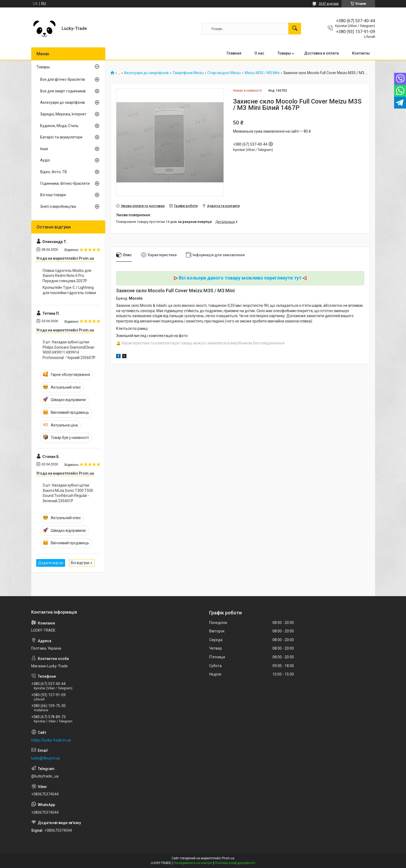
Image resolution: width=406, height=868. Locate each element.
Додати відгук (51, 563)
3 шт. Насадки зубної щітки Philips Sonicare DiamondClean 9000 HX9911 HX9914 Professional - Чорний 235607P (69, 350)
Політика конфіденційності (235, 863)
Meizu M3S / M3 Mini (262, 73)
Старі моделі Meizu (224, 73)
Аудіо (45, 160)
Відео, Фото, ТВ (54, 172)
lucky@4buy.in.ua (45, 758)
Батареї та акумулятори (61, 137)
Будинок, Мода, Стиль (59, 126)
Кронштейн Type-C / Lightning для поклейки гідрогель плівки (69, 290)
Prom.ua (228, 858)
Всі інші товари (53, 195)
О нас (259, 53)
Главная (234, 53)
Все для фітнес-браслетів (63, 79)
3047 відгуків (329, 4)
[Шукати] (295, 29)
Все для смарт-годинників (63, 91)
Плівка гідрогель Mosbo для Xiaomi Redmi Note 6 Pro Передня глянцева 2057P (67, 276)
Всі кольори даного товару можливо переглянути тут (240, 278)
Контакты (361, 53)
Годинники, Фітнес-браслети (65, 183)
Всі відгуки (80, 563)
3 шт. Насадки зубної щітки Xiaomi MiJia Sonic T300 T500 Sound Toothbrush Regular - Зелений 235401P (68, 493)
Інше (44, 149)
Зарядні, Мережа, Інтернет (63, 114)
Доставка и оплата (321, 53)
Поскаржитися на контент (193, 863)
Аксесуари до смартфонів (146, 73)
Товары (284, 53)
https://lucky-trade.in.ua (51, 740)
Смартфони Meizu (188, 73)
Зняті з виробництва (58, 206)
